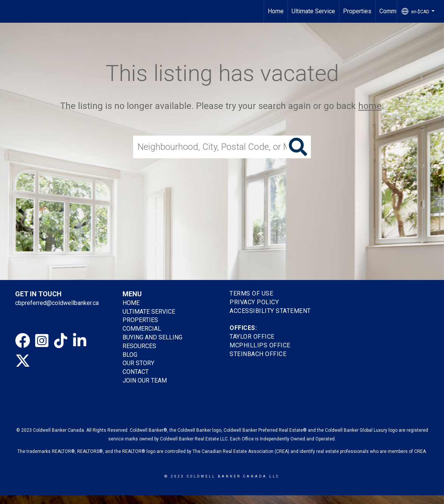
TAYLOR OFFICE (252, 337)
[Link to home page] (10, 11)
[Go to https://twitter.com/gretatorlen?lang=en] (23, 361)
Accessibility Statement (270, 311)
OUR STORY (138, 363)
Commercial (395, 11)
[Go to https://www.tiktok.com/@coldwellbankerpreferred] (61, 341)
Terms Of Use (251, 293)
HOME (131, 303)
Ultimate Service (313, 11)
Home (276, 11)
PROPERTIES (140, 320)
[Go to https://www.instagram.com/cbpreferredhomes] (42, 341)
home (370, 106)
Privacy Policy (254, 302)
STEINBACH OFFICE (258, 354)
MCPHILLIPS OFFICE (260, 345)
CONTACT (136, 372)
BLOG (130, 355)
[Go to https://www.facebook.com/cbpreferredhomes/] (23, 341)
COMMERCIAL (142, 329)
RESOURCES (139, 346)
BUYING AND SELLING (152, 337)
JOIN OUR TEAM (145, 380)
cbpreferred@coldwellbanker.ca (57, 303)
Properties (357, 11)
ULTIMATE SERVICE (149, 312)
